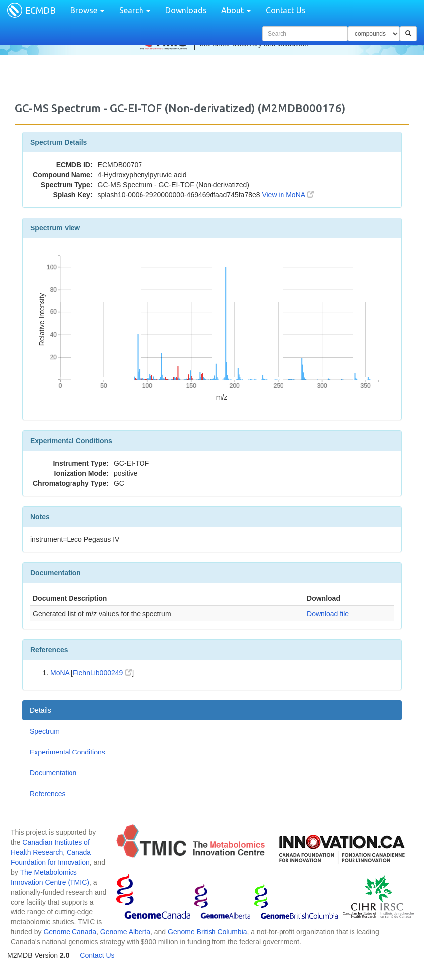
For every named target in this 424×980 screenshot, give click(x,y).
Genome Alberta (125, 932)
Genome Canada (70, 932)
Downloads (186, 10)
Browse (87, 10)
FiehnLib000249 (102, 673)
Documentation (53, 773)
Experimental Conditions (68, 752)
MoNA (60, 673)
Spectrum (45, 731)
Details (40, 710)
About (236, 10)
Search (135, 10)
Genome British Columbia (208, 932)
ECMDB (40, 10)
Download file (328, 614)
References (48, 794)
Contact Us (286, 10)
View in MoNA (288, 195)
